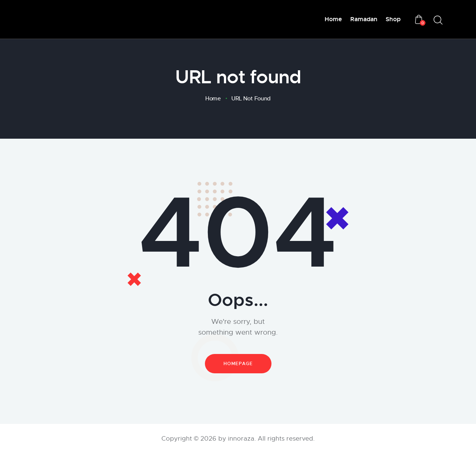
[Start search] (438, 20)
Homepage (238, 364)
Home (213, 99)
